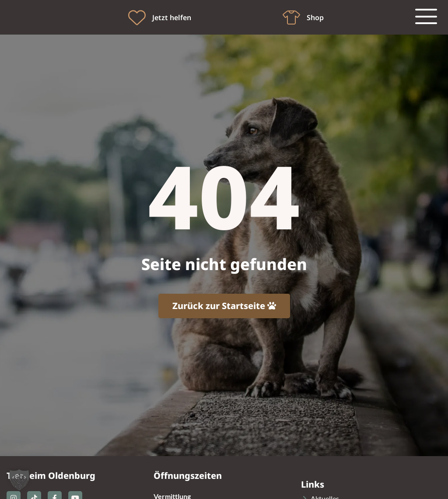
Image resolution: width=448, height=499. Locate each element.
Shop (315, 18)
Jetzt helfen (172, 18)
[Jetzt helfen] (137, 18)
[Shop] (291, 18)
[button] (19, 480)
